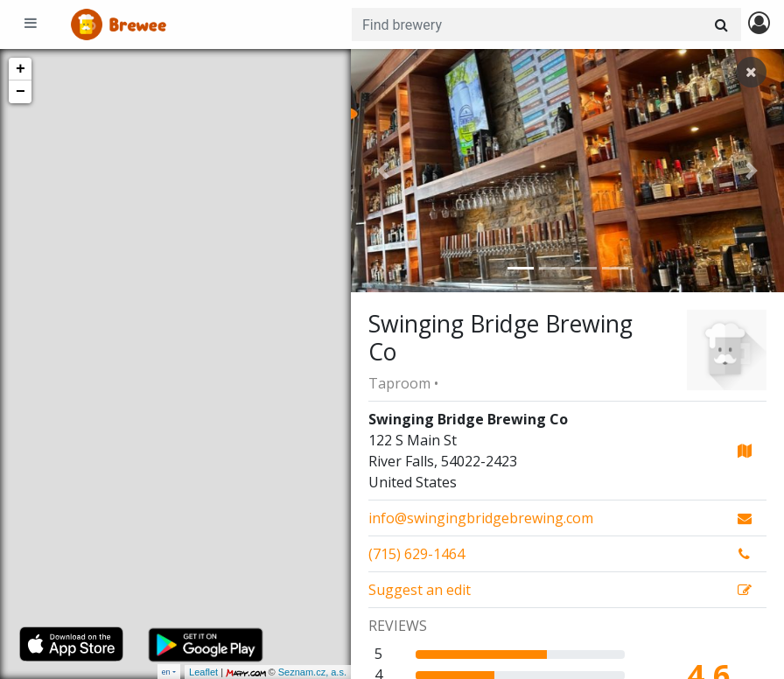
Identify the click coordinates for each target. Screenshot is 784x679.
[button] (383, 171)
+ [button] (21, 69)
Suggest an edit (420, 590)
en (166, 672)
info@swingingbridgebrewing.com (481, 518)
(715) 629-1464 (416, 554)
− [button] (21, 92)
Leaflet (203, 672)
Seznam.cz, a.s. (312, 672)
